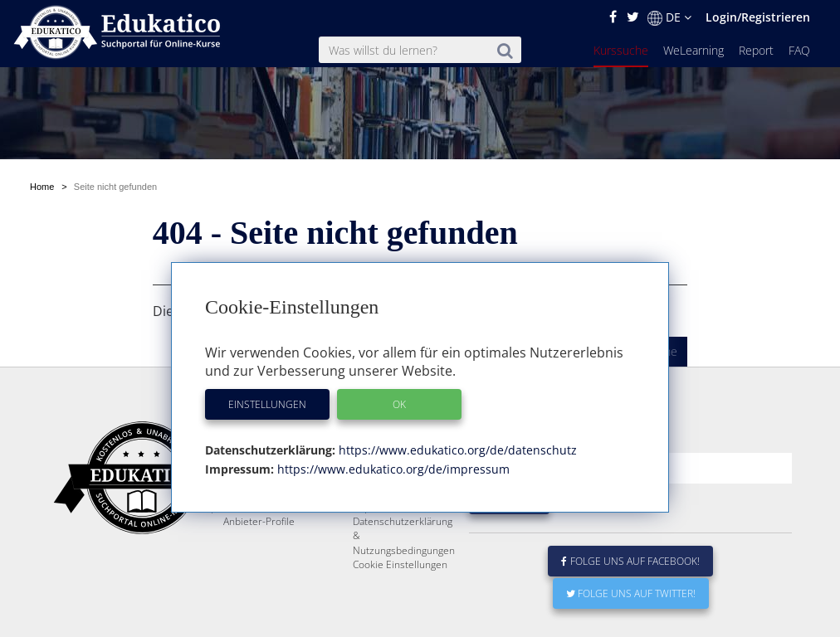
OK (399, 404)
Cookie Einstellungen (400, 564)
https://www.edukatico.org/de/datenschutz (456, 450)
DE (669, 17)
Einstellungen (267, 404)
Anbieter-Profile (259, 521)
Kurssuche (621, 50)
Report (756, 50)
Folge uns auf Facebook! (631, 561)
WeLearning (693, 50)
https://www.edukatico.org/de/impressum (392, 469)
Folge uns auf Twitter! (631, 593)
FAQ (799, 50)
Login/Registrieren (758, 17)
